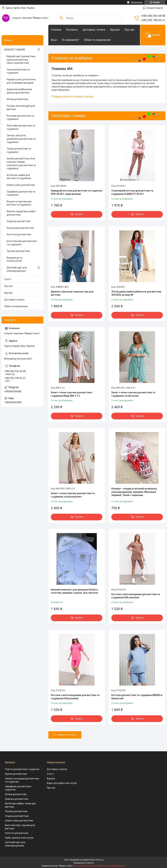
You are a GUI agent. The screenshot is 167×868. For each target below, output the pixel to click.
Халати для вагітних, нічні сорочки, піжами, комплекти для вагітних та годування (21, 163)
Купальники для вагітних (20, 228)
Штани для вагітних (17, 99)
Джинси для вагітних (17, 799)
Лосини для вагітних (16, 811)
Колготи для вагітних (17, 833)
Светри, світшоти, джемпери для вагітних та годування (21, 139)
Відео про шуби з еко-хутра (62, 783)
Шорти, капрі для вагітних (21, 185)
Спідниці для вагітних (19, 221)
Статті (8, 279)
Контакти (72, 30)
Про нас (129, 30)
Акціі (54, 40)
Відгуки (115, 30)
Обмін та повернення (97, 40)
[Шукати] (61, 18)
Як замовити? (71, 40)
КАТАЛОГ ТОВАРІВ (15, 50)
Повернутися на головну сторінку (73, 97)
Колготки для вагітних (19, 234)
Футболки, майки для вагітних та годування (19, 177)
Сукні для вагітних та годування (18, 71)
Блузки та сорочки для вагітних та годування (19, 203)
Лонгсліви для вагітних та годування (21, 127)
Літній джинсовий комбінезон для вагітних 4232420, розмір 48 (136, 293)
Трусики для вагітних (18, 251)
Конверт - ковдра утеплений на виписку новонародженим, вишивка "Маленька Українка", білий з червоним (134, 492)
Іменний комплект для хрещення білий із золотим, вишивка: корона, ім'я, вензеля (74, 591)
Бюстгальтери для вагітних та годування (22, 243)
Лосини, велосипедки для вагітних (21, 108)
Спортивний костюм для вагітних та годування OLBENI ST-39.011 (132, 192)
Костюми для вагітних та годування (20, 117)
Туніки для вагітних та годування (19, 150)
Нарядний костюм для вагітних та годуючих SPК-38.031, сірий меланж (76, 192)
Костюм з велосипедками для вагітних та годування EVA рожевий (75, 697)
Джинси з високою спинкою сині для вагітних (72, 293)
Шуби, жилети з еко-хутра (19, 838)
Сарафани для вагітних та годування (21, 193)
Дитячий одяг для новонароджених (17, 269)
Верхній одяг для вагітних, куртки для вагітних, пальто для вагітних (21, 60)
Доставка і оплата (94, 30)
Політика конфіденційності (113, 866)
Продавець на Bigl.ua (84, 863)
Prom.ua (99, 860)
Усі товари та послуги (65, 735)
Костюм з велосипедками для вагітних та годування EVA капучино (136, 596)
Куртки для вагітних (16, 774)
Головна (56, 30)
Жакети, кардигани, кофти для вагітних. (21, 213)
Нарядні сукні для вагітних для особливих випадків (21, 81)
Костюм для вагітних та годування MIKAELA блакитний (137, 697)
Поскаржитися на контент (86, 866)
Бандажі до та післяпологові (14, 259)
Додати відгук (155, 8)
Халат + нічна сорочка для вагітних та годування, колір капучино (73, 495)
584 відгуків (137, 2)
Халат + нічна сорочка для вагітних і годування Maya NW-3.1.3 (72, 394)
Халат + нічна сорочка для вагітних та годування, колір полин (133, 394)
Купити (79, 214)
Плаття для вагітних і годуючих (22, 769)
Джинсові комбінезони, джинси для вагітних (19, 91)
